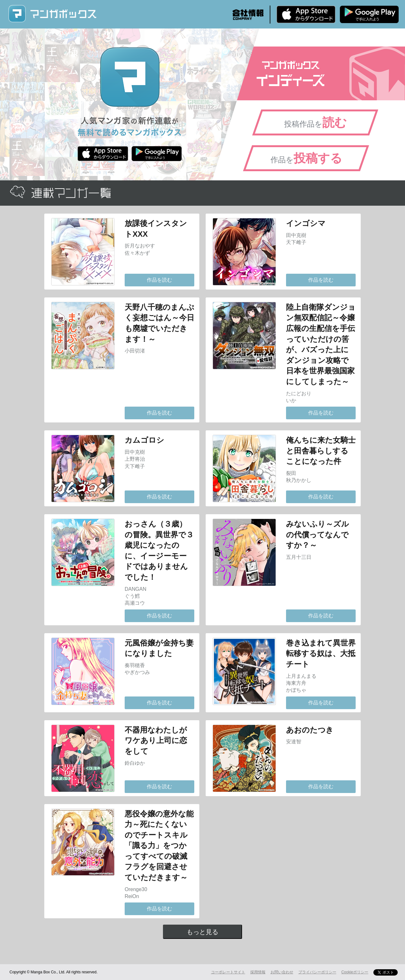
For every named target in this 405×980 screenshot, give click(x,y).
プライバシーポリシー (317, 972)
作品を (306, 158)
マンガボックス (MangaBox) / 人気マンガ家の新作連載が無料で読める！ (52, 14)
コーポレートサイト (228, 972)
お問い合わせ (282, 972)
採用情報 (258, 972)
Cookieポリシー (355, 972)
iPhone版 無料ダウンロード (306, 14)
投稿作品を (315, 122)
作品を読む (159, 280)
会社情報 (248, 15)
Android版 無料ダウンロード (369, 14)
